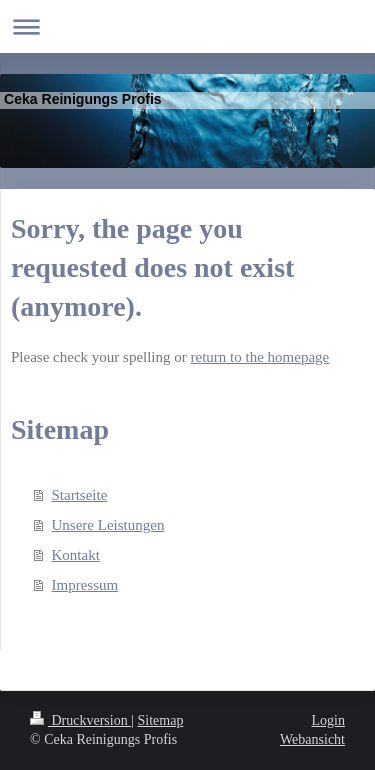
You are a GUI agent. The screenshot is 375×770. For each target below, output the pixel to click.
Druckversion (80, 720)
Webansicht (312, 739)
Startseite (80, 495)
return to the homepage (260, 357)
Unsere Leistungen (108, 525)
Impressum (85, 585)
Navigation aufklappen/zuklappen (187, 26)
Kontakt (76, 555)
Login (328, 720)
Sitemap (161, 720)
